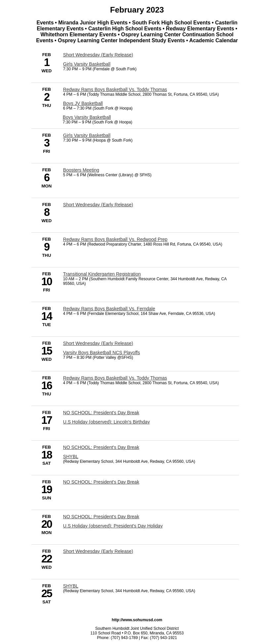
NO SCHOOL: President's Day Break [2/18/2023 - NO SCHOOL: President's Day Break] (101, 447)
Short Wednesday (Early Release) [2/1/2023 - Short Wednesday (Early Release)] (98, 55)
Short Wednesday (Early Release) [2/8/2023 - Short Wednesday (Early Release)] (98, 205)
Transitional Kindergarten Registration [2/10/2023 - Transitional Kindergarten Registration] (102, 274)
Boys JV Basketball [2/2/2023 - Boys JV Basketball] (83, 103)
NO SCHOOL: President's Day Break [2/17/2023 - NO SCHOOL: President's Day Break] (101, 413)
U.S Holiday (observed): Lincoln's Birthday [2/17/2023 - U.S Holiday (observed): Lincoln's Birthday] (106, 422)
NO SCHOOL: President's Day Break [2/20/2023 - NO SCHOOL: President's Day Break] (101, 517)
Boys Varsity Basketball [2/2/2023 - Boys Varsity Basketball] (87, 117)
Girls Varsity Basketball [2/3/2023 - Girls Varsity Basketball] (87, 135)
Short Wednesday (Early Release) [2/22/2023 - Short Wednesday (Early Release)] (98, 551)
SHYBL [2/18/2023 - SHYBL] (71, 457)
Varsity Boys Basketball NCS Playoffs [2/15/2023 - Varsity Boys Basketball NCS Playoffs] (102, 353)
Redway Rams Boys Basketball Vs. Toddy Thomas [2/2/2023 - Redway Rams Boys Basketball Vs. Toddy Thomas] (115, 89)
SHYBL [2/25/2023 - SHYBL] (71, 586)
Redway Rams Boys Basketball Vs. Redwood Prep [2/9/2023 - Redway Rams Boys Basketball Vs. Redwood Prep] (115, 239)
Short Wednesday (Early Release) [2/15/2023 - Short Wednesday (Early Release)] (98, 343)
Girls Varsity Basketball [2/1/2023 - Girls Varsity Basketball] (87, 64)
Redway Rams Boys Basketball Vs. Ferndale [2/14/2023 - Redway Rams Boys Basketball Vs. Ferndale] (109, 309)
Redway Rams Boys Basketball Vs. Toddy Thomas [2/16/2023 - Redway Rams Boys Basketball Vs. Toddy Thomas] (115, 378)
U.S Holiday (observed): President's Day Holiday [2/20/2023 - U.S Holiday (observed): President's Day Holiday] (113, 526)
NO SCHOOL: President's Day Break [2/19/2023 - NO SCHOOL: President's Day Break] (101, 482)
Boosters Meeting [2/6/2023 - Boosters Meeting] (81, 170)
